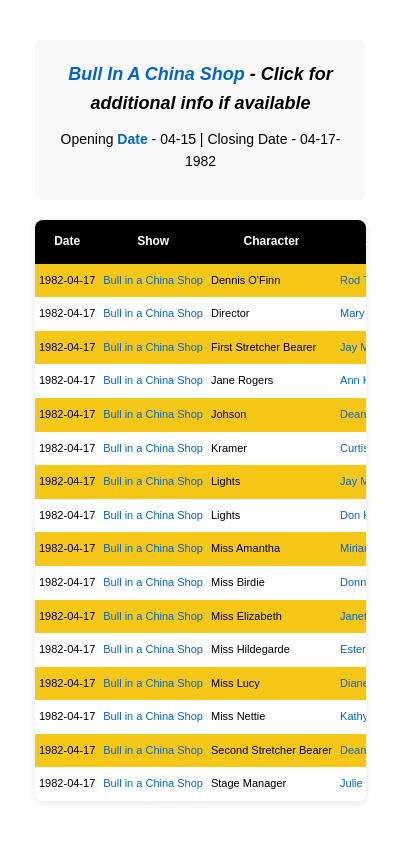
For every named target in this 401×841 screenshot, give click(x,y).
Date (132, 139)
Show (153, 241)
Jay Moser (365, 347)
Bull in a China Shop (153, 280)
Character (271, 241)
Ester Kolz (365, 649)
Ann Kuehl (365, 380)
